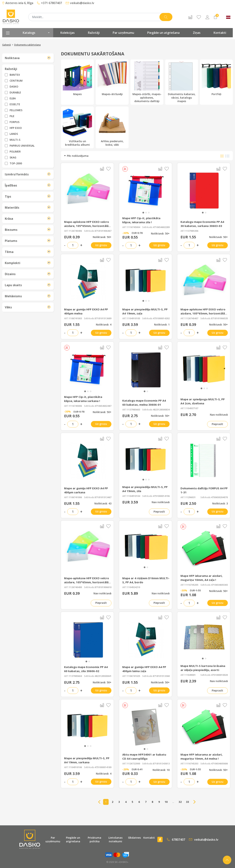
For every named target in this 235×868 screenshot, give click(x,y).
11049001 (190, 675)
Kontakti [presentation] (220, 33)
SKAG (13, 157)
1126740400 (75, 587)
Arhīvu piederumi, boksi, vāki (112, 127)
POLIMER (15, 151)
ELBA (13, 98)
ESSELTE (15, 104)
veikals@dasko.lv (80, 3)
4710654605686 (219, 764)
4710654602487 (103, 406)
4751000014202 (161, 319)
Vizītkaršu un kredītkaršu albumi (77, 127)
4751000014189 (103, 767)
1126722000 (134, 764)
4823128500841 (103, 676)
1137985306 (192, 231)
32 (180, 802)
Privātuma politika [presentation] (94, 839)
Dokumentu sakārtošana (27, 45)
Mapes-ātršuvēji (112, 79)
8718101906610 (103, 587)
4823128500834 (161, 410)
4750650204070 (219, 497)
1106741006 (75, 497)
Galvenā (6, 45)
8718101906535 (219, 319)
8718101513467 (103, 497)
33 (188, 802)
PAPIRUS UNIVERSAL (22, 146)
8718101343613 (161, 764)
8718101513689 (103, 319)
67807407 (176, 840)
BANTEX (15, 75)
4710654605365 (219, 585)
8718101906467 (103, 231)
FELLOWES (16, 110)
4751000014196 (161, 496)
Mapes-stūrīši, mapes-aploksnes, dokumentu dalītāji (147, 82)
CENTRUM (16, 81)
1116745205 (192, 585)
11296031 (190, 497)
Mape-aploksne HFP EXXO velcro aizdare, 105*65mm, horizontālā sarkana (87, 226)
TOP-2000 (16, 163)
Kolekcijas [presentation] (68, 33)
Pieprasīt (217, 424)
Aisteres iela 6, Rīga (18, 3)
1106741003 (75, 319)
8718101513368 (161, 676)
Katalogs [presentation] (28, 33)
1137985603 (134, 410)
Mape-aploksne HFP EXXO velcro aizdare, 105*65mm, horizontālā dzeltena (203, 313)
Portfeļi (216, 79)
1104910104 (134, 496)
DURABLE (15, 92)
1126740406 (75, 231)
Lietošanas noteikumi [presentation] (115, 839)
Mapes (77, 79)
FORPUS (15, 122)
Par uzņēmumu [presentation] (123, 33)
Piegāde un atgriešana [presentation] (163, 33)
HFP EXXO (16, 128)
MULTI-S (15, 140)
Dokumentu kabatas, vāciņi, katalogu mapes (182, 82)
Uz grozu (101, 245)
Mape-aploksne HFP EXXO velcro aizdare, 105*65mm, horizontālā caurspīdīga (87, 582)
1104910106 (75, 767)
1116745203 (192, 764)
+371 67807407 (49, 3)
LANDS (14, 134)
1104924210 (134, 587)
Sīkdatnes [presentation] (134, 838)
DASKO (14, 87)
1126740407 (192, 319)
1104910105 (134, 319)
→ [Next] (195, 802)
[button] (143, 213)
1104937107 (192, 408)
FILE (12, 116)
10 (166, 802)
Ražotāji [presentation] (94, 33)
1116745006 (75, 406)
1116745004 (134, 227)
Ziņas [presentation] (197, 33)
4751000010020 (219, 675)
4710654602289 (161, 227)
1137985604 (75, 676)
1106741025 (134, 676)
